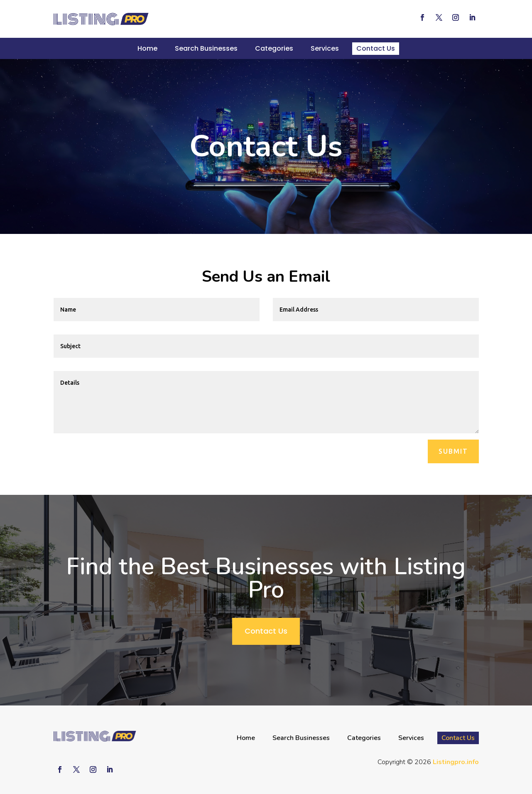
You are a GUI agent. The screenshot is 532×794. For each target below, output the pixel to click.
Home (147, 48)
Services (325, 48)
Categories (274, 48)
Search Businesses (206, 48)
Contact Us (376, 48)
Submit (453, 451)
